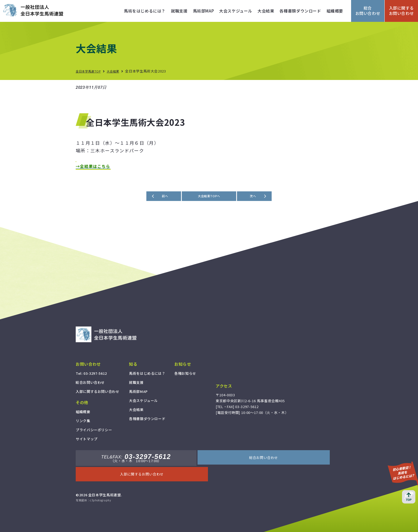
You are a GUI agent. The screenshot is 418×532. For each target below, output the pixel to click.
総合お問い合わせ (368, 11)
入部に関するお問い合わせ (401, 11)
